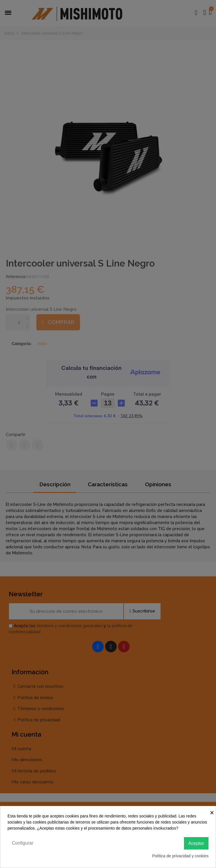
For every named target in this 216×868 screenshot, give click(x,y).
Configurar (23, 843)
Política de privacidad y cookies (180, 856)
